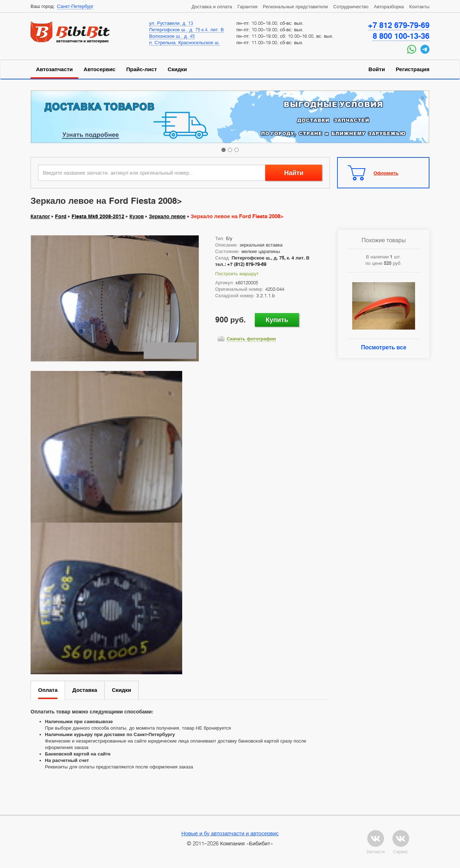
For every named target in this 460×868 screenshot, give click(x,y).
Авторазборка (389, 6)
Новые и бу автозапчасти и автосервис (230, 833)
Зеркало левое (167, 216)
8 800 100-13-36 (401, 36)
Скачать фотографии (251, 339)
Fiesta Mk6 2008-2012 (98, 216)
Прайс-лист (141, 69)
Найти (294, 173)
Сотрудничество (351, 6)
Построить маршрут (237, 274)
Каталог (40, 216)
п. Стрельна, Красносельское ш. (185, 42)
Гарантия (247, 6)
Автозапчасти (54, 69)
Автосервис (100, 69)
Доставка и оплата (212, 6)
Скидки (178, 69)
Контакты (419, 6)
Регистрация (413, 69)
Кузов (137, 216)
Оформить (386, 173)
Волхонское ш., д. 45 (172, 36)
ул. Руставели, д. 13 (171, 23)
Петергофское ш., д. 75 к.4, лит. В (187, 29)
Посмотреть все (383, 347)
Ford (61, 216)
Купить (277, 320)
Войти (377, 69)
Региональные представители (295, 6)
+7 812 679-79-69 (399, 25)
